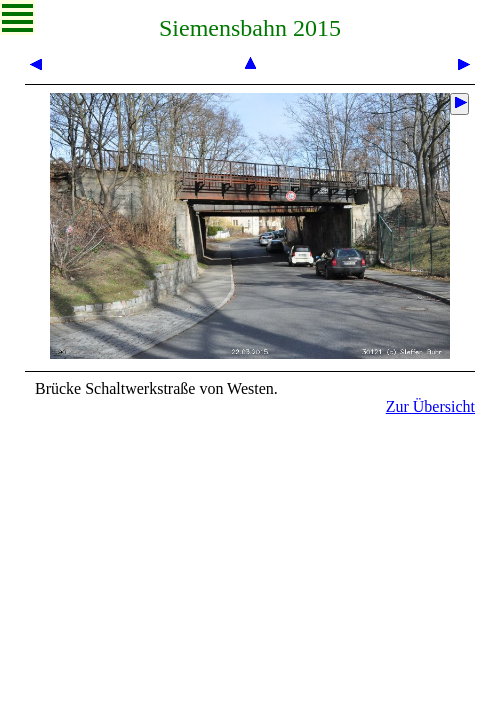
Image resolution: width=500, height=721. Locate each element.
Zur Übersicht (430, 406)
